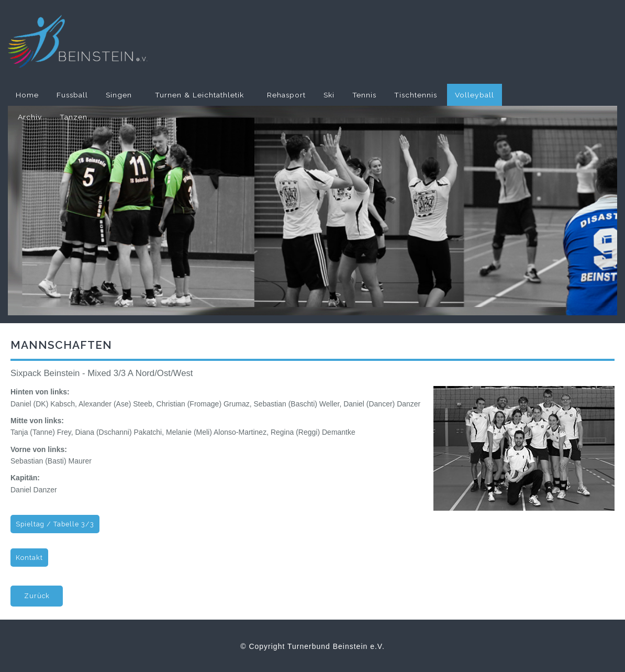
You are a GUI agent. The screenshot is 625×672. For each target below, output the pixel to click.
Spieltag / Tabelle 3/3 (55, 524)
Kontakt (29, 558)
